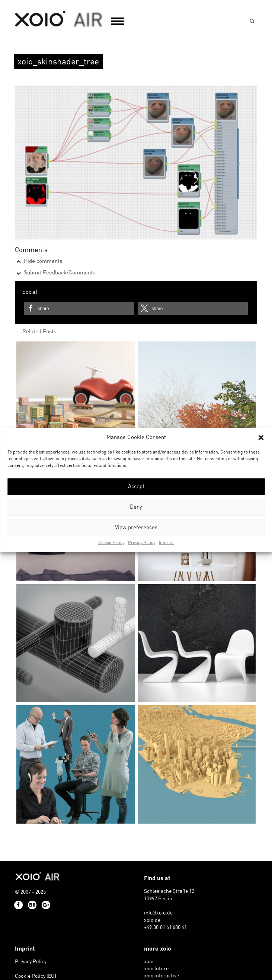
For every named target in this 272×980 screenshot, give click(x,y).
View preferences (136, 528)
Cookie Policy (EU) (36, 976)
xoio (59, 19)
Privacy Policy (142, 543)
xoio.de (152, 921)
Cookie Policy (111, 543)
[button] (261, 437)
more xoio (158, 949)
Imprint (166, 543)
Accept (136, 487)
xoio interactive (161, 976)
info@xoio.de (158, 913)
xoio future (156, 969)
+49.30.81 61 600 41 (165, 928)
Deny (136, 507)
